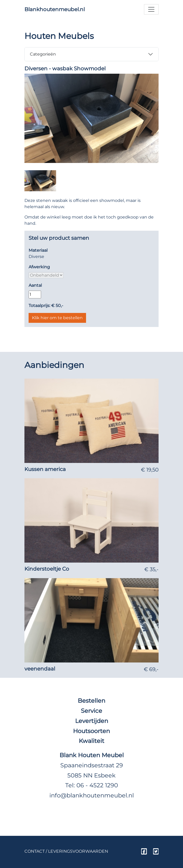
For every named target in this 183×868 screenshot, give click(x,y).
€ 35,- (151, 569)
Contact (35, 851)
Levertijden (92, 721)
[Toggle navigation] (151, 9)
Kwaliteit (91, 741)
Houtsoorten (91, 731)
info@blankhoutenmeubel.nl (92, 795)
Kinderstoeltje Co (47, 569)
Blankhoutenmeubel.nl (55, 9)
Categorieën (43, 54)
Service (91, 711)
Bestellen (91, 701)
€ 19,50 (150, 470)
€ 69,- (151, 669)
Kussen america (45, 469)
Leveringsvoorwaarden (78, 851)
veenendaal (40, 669)
